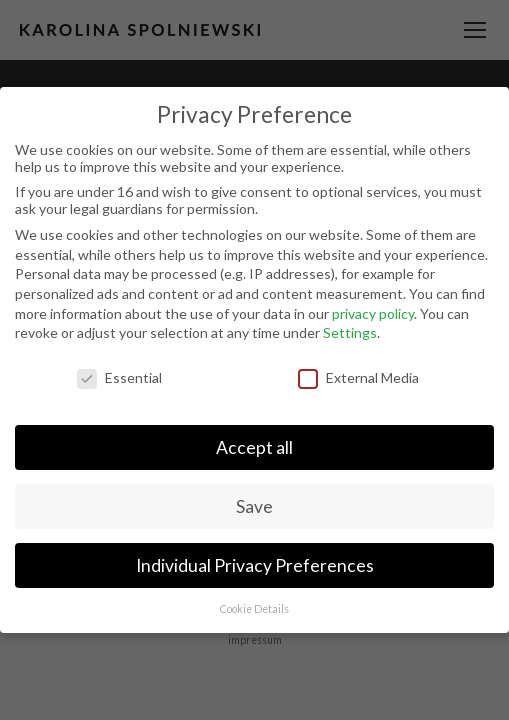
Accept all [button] (254, 447)
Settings (350, 332)
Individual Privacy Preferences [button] (255, 565)
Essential (119, 377)
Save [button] (254, 506)
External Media (358, 377)
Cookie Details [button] (254, 609)
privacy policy (373, 313)
